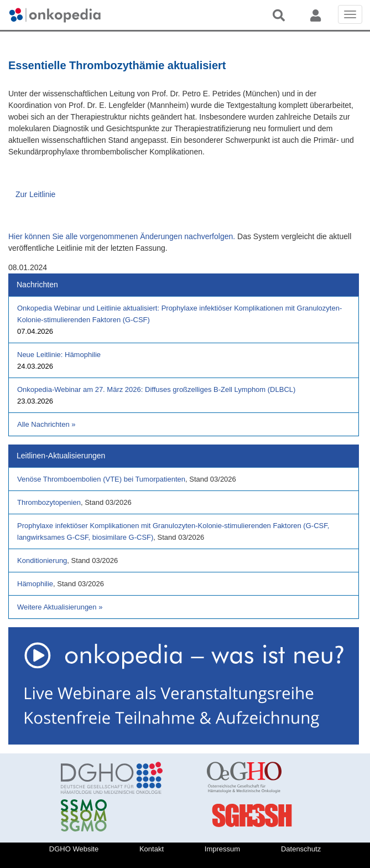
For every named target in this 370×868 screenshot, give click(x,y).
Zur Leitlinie (35, 194)
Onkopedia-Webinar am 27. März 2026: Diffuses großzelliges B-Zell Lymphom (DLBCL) (156, 389)
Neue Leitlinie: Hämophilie (59, 355)
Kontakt (152, 849)
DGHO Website (74, 849)
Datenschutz (301, 849)
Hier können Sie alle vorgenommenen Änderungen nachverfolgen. (122, 236)
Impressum (222, 849)
